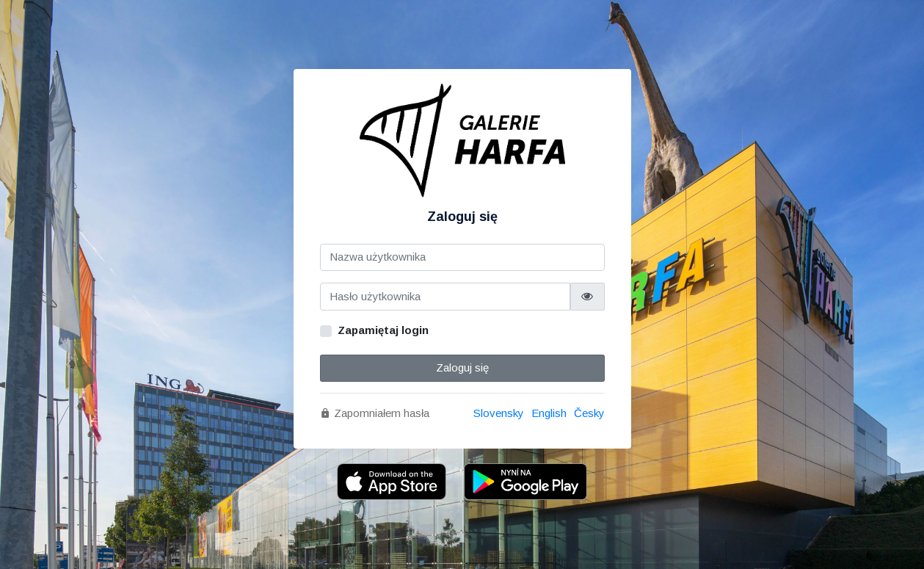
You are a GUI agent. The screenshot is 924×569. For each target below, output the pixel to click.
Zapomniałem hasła (375, 413)
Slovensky (499, 413)
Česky (589, 413)
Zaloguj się (462, 367)
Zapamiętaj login (383, 330)
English (549, 413)
